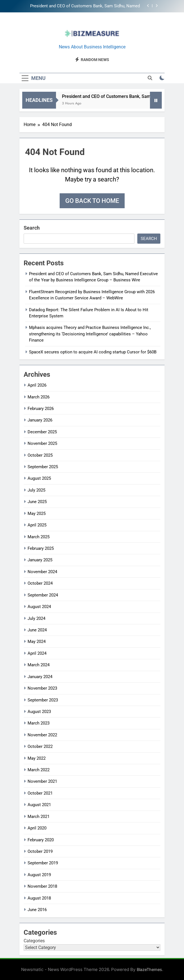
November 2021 (42, 781)
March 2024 (39, 665)
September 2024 (43, 595)
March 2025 (39, 537)
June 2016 (37, 910)
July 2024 (36, 618)
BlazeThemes (149, 969)
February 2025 (41, 548)
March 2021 (39, 817)
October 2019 (40, 851)
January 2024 (40, 677)
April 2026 (37, 385)
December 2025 (42, 432)
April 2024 (37, 653)
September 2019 (43, 863)
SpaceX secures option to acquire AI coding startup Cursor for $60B (93, 352)
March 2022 (39, 770)
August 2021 (39, 805)
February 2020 (41, 840)
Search (32, 228)
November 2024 (42, 572)
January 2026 (40, 420)
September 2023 (43, 700)
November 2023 (42, 688)
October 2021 (40, 793)
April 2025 (37, 525)
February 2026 (41, 409)
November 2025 (42, 443)
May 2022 (37, 758)
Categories (34, 941)
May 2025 (37, 513)
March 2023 (39, 723)
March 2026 (39, 397)
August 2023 (39, 712)
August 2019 (39, 875)
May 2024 (37, 642)
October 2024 (40, 583)
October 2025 (40, 455)
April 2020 (37, 828)
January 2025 (40, 560)
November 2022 (42, 735)
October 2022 (40, 746)
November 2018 (42, 886)
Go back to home (92, 201)
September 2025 (43, 467)
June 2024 (37, 630)
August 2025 (39, 478)
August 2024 (39, 607)
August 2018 (39, 898)
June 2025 (37, 502)
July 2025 (36, 490)
